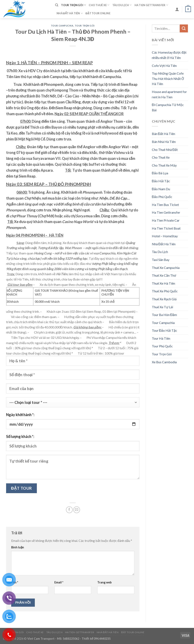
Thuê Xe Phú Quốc (165, 291)
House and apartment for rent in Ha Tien (169, 94)
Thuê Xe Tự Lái (162, 307)
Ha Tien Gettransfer (151, 5)
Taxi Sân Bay (161, 260)
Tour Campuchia (62, 26)
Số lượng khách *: (20, 436)
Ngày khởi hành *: (20, 415)
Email (59, 582)
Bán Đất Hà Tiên (164, 134)
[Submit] (184, 28)
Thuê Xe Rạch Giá (164, 299)
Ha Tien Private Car (166, 220)
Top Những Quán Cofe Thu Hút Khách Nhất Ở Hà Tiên (168, 78)
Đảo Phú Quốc (162, 197)
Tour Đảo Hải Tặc (165, 330)
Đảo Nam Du (161, 189)
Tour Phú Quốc (162, 346)
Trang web (104, 582)
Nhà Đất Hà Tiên (70, 13)
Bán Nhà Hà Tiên (164, 142)
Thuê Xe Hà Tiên (163, 283)
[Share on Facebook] (69, 510)
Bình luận (18, 547)
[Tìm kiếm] (57, 5)
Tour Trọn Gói (73, 5)
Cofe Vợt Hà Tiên (164, 66)
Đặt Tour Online (98, 13)
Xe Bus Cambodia (164, 362)
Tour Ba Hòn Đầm (164, 315)
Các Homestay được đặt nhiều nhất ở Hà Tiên (169, 55)
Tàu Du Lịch (122, 5)
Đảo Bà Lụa (160, 173)
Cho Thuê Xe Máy (164, 165)
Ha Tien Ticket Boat (166, 228)
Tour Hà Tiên (161, 338)
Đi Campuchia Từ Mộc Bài (168, 107)
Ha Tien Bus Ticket (165, 205)
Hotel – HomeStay (165, 236)
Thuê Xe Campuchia (166, 268)
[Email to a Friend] (77, 510)
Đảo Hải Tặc (161, 181)
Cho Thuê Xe (99, 5)
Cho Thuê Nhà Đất (165, 150)
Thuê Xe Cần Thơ (164, 275)
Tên (15, 582)
